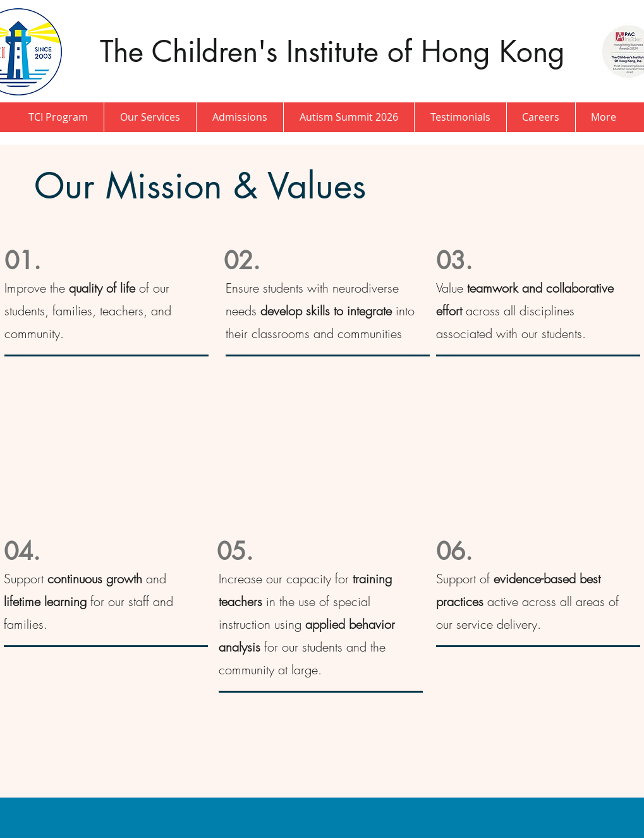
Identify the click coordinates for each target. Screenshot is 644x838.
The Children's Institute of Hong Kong (337, 51)
